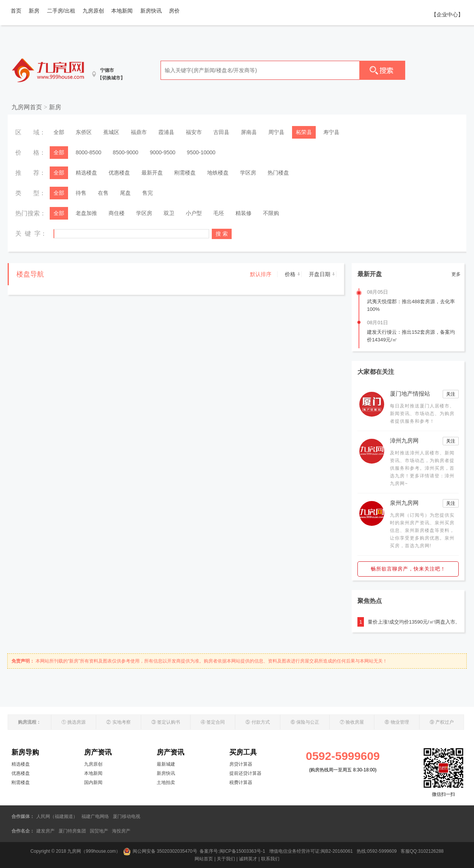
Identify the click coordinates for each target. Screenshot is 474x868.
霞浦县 (166, 132)
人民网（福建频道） (57, 816)
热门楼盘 (278, 173)
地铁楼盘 (218, 173)
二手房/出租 (61, 11)
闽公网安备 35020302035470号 (160, 851)
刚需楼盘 (185, 173)
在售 (103, 193)
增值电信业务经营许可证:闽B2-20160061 (311, 851)
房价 (174, 11)
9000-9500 (163, 152)
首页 (16, 11)
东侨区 (84, 132)
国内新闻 (93, 782)
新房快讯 (151, 11)
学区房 (248, 173)
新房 (34, 11)
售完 (148, 193)
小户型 (194, 213)
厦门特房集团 (72, 831)
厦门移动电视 (127, 816)
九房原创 (93, 11)
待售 (81, 193)
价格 (290, 274)
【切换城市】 (111, 78)
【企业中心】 (447, 15)
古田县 (221, 132)
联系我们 (270, 859)
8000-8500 (88, 152)
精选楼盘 (86, 173)
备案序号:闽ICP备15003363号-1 (233, 851)
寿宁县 (331, 132)
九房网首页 (27, 107)
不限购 (271, 213)
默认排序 (261, 274)
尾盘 (125, 193)
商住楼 (117, 213)
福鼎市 (139, 132)
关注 (451, 394)
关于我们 (226, 859)
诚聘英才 (248, 859)
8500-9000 (126, 152)
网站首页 (204, 859)
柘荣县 (304, 132)
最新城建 (166, 764)
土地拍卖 (166, 782)
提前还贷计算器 (245, 773)
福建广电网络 (95, 816)
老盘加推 (86, 213)
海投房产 (121, 831)
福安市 (194, 132)
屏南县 (249, 132)
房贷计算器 (241, 764)
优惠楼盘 (119, 173)
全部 (59, 132)
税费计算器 (241, 782)
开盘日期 (320, 274)
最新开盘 (152, 173)
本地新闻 (122, 11)
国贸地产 (99, 831)
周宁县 (276, 132)
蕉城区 (111, 132)
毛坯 (219, 213)
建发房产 (45, 831)
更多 (456, 274)
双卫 (169, 213)
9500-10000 (201, 152)
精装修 (243, 213)
